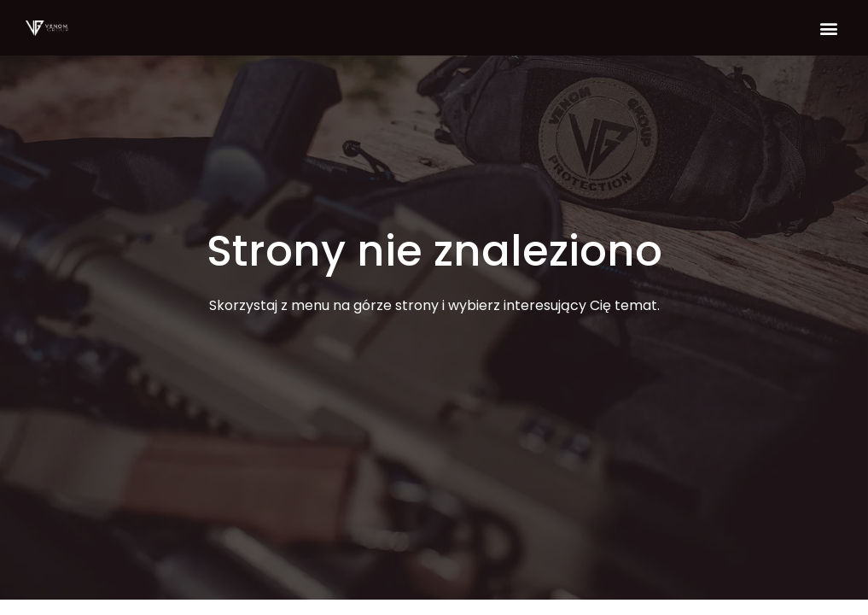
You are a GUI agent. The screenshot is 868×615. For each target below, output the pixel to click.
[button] (828, 28)
